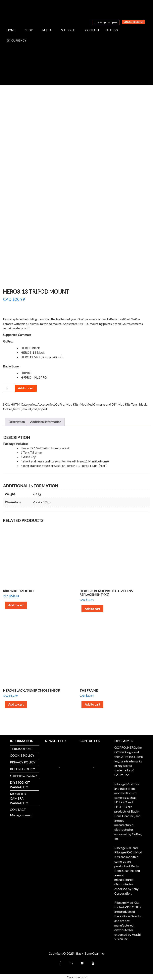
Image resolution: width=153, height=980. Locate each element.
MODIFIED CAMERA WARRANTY (19, 798)
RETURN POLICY (22, 769)
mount (27, 409)
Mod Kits (72, 404)
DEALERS (112, 30)
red (35, 409)
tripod (43, 409)
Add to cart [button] (16, 605)
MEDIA (47, 30)
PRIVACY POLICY (23, 762)
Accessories (46, 404)
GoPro (60, 404)
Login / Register (133, 22)
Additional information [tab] (46, 422)
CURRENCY (17, 41)
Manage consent (21, 815)
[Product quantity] (8, 388)
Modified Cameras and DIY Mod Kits (105, 404)
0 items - (106, 22)
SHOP (29, 30)
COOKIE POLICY (22, 755)
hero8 (17, 409)
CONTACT (92, 30)
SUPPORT (68, 30)
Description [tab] (17, 422)
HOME (11, 30)
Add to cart (26, 388)
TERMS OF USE (21, 749)
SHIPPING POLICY (24, 776)
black (143, 404)
